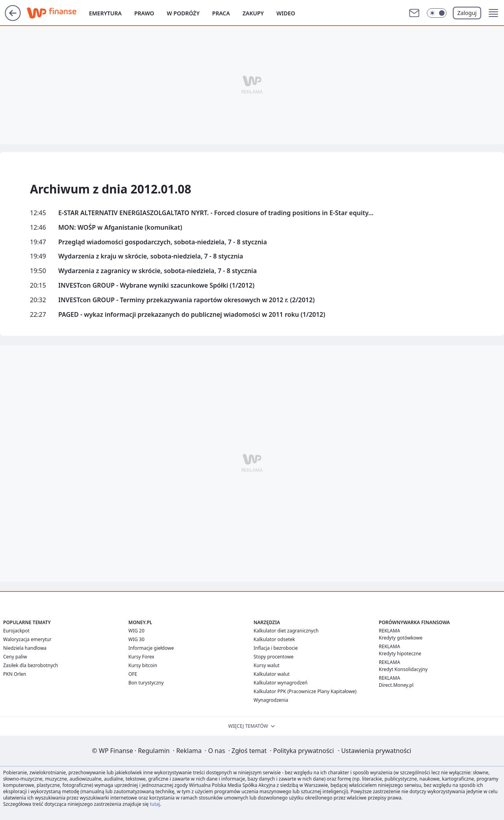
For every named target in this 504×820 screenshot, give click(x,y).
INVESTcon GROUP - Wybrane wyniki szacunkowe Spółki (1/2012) (156, 285)
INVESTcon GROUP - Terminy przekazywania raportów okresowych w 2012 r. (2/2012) (186, 300)
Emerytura (105, 13)
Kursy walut (267, 665)
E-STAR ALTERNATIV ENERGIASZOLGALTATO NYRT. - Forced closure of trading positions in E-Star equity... (216, 213)
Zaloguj (467, 13)
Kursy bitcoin (143, 665)
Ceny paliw (15, 657)
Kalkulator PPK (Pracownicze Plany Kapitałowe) (305, 691)
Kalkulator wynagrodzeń (281, 683)
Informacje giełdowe (151, 648)
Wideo (286, 13)
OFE (133, 674)
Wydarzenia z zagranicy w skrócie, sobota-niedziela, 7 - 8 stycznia (157, 271)
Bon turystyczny (146, 683)
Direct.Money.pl (396, 685)
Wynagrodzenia (271, 700)
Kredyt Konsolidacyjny (403, 669)
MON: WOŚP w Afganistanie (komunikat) (120, 228)
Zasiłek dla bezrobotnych (31, 665)
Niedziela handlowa (25, 648)
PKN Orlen (15, 674)
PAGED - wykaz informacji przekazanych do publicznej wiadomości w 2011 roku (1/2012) (192, 315)
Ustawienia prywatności (374, 751)
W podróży (183, 13)
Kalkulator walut (272, 674)
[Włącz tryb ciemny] (437, 13)
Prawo (144, 13)
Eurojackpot (16, 631)
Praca (221, 13)
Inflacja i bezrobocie (276, 648)
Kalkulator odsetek (274, 639)
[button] (493, 13)
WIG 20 (136, 631)
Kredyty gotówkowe (401, 638)
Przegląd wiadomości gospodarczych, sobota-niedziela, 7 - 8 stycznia (163, 242)
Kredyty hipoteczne (400, 654)
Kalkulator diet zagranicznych (286, 631)
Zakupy (253, 13)
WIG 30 (136, 639)
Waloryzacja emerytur (27, 639)
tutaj (155, 804)
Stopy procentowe (273, 657)
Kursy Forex (141, 657)
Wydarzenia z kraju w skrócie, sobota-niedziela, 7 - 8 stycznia (151, 256)
